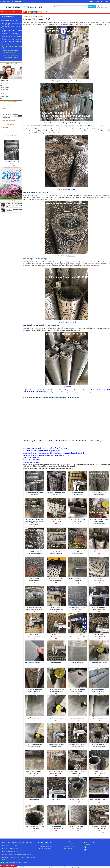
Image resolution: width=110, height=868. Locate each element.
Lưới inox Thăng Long (7, 112)
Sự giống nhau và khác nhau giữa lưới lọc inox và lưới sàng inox (14, 205)
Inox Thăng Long (6, 108)
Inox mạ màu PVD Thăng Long (9, 120)
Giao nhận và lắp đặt (69, 844)
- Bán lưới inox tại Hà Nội (8, 60)
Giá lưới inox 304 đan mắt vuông (60, 12)
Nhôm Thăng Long (6, 105)
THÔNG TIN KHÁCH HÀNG (68, 842)
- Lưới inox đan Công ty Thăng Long (10, 50)
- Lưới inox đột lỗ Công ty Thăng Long (11, 55)
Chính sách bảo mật (45, 848)
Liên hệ (107, 2)
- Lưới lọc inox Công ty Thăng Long (10, 53)
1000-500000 (5, 128)
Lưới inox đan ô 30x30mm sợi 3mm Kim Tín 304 (78, 12)
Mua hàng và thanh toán (46, 846)
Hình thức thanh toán (69, 846)
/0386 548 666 (14, 1)
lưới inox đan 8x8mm (95, 12)
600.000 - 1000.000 (7, 131)
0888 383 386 (7, 1)
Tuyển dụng (99, 2)
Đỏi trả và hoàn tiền (69, 848)
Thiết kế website (23, 867)
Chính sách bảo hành (45, 844)
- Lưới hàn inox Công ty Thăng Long (10, 58)
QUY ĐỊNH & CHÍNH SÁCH (45, 842)
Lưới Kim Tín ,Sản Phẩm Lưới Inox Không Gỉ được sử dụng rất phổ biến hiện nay (10, 116)
